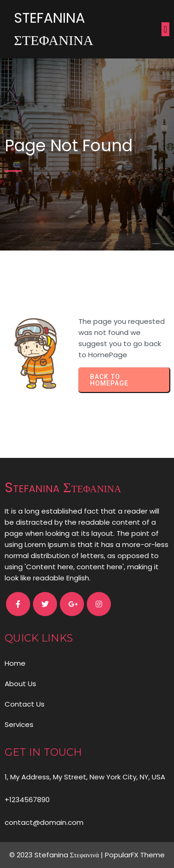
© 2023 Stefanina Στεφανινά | (57, 855)
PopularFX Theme (135, 855)
